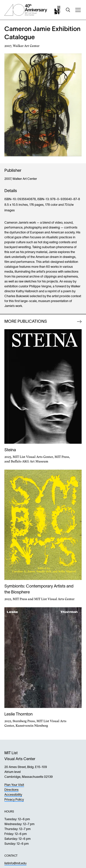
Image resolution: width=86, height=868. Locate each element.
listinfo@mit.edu (15, 864)
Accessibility (13, 795)
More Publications (26, 322)
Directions (11, 790)
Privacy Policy (14, 800)
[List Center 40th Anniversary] (26, 10)
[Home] (57, 10)
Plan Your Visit (14, 785)
